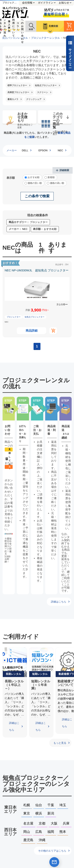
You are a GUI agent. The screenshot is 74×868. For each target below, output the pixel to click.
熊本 (63, 832)
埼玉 (63, 805)
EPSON (43, 150)
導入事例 (9, 26)
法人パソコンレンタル (15, 38)
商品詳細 (32, 331)
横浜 (39, 813)
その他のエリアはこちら (52, 851)
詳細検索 (64, 170)
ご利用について (13, 26)
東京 (27, 813)
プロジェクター (14, 317)
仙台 (39, 805)
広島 (39, 832)
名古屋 (28, 823)
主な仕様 (61, 304)
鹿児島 (28, 840)
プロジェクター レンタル (45, 38)
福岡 (51, 832)
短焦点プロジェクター (35, 317)
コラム (18, 26)
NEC (60, 150)
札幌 (27, 805)
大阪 (54, 823)
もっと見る (60, 743)
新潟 (51, 813)
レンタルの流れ (5, 26)
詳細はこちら (59, 602)
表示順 (11, 178)
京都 (42, 823)
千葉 (51, 805)
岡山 (27, 832)
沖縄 (42, 840)
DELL (25, 150)
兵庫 (66, 823)
